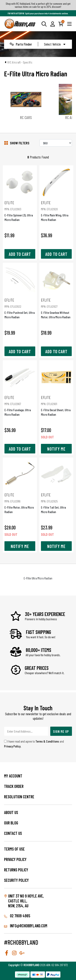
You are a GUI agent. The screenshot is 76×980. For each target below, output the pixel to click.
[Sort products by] (56, 143)
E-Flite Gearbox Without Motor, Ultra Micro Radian (56, 308)
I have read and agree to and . (34, 744)
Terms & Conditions (47, 741)
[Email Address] (26, 731)
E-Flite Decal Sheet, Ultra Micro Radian (56, 406)
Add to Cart (20, 254)
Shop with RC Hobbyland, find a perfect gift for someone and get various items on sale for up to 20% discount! (38, 5)
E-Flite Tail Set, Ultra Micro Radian (56, 503)
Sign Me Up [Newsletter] (61, 731)
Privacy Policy (12, 746)
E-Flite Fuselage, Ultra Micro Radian (20, 406)
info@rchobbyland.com (26, 926)
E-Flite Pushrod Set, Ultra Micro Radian (20, 308)
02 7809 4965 (17, 916)
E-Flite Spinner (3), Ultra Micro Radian (20, 211)
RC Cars (33, 117)
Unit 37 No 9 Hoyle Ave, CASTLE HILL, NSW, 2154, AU (26, 901)
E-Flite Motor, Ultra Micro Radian (20, 503)
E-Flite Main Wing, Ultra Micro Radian (56, 211)
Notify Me (56, 449)
